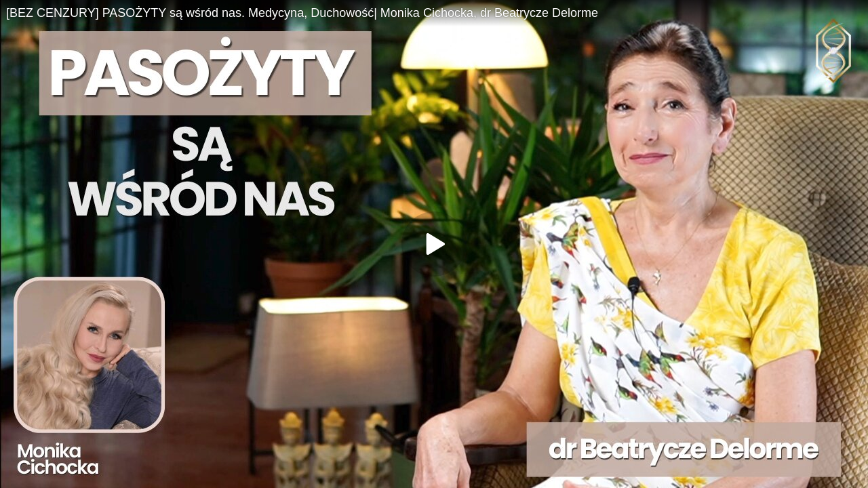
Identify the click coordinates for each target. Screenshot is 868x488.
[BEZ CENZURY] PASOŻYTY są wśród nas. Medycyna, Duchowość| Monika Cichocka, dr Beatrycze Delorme (302, 13)
